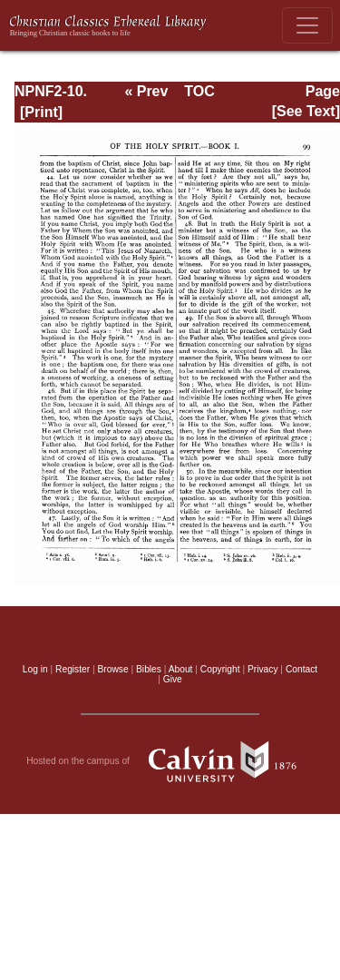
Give (173, 679)
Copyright (220, 669)
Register (73, 669)
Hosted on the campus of (170, 761)
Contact (301, 669)
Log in (35, 669)
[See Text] (306, 111)
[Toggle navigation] (307, 25)
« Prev (146, 91)
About (181, 669)
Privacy (263, 669)
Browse (113, 669)
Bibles (149, 669)
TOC (199, 91)
